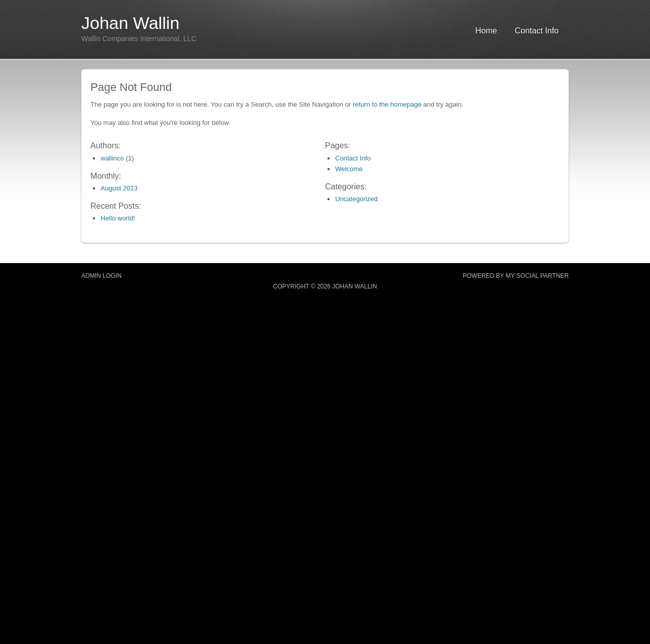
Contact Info (537, 31)
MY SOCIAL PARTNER (537, 276)
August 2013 (119, 188)
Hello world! (118, 218)
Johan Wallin (130, 23)
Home (486, 31)
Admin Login (101, 276)
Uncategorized (356, 199)
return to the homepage (387, 104)
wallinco (112, 158)
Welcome (349, 169)
